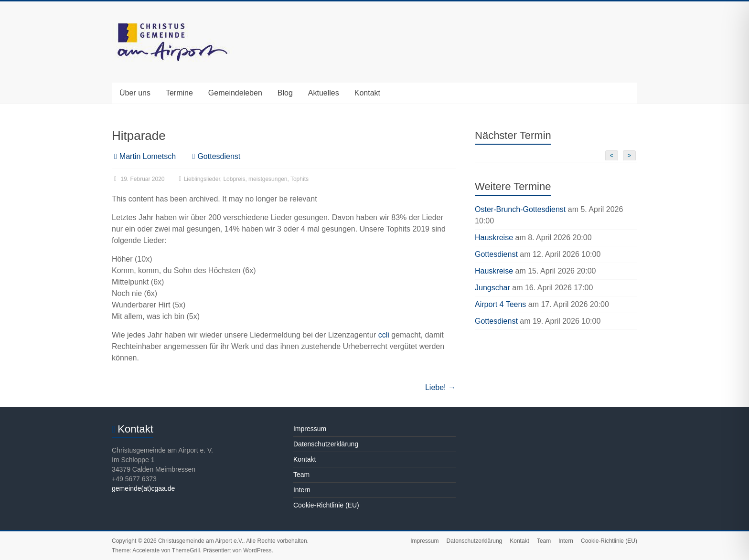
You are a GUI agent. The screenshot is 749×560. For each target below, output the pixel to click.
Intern (302, 490)
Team (301, 475)
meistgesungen (268, 179)
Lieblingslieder (202, 179)
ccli (384, 335)
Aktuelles (324, 93)
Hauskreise (494, 238)
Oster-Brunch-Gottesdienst (520, 209)
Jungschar (492, 288)
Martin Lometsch (148, 156)
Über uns (135, 93)
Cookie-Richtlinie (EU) (326, 505)
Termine (179, 93)
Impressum (310, 429)
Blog (285, 93)
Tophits (300, 179)
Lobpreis (234, 179)
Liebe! (440, 387)
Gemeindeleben (235, 93)
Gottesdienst (219, 156)
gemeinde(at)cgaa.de (143, 488)
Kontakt (367, 93)
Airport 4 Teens (500, 304)
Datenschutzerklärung (326, 444)
